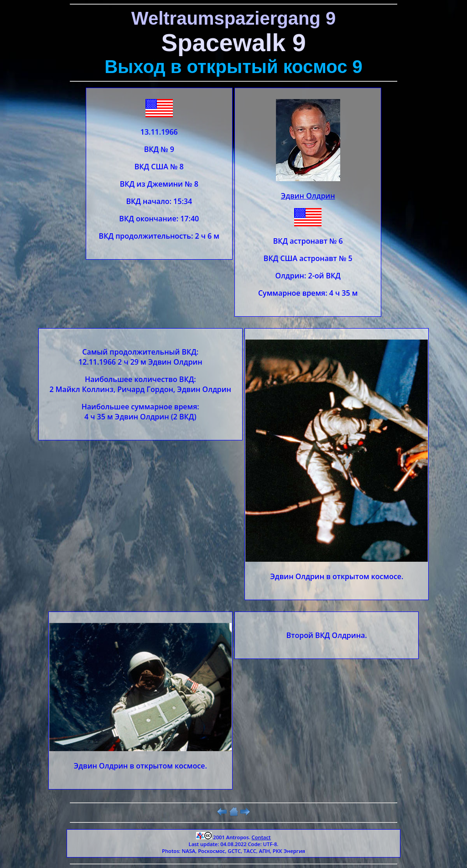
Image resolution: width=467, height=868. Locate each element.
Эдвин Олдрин (308, 196)
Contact (261, 837)
